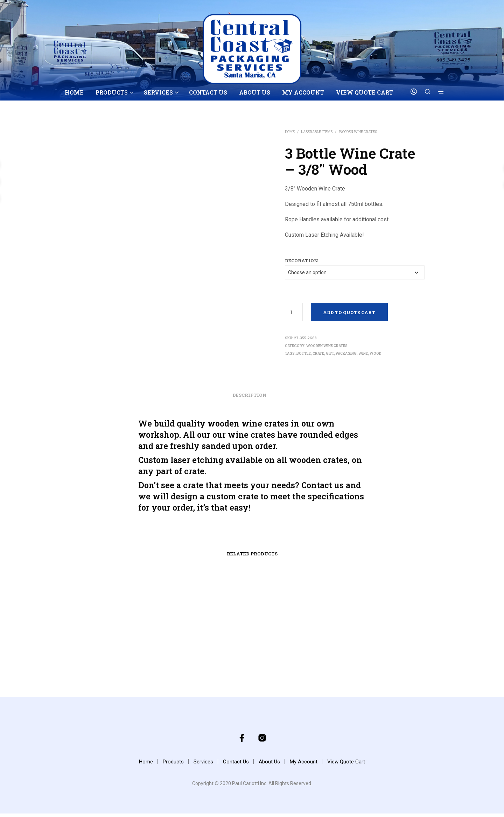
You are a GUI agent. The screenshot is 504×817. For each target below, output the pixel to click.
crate (318, 354)
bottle (304, 354)
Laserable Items (317, 132)
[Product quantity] (294, 312)
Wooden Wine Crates (358, 132)
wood (376, 354)
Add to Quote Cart (349, 312)
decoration (302, 261)
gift (330, 354)
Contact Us (208, 92)
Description (250, 399)
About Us (255, 92)
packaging (346, 354)
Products (112, 92)
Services (158, 92)
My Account (303, 92)
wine (363, 354)
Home (74, 92)
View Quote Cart (365, 92)
